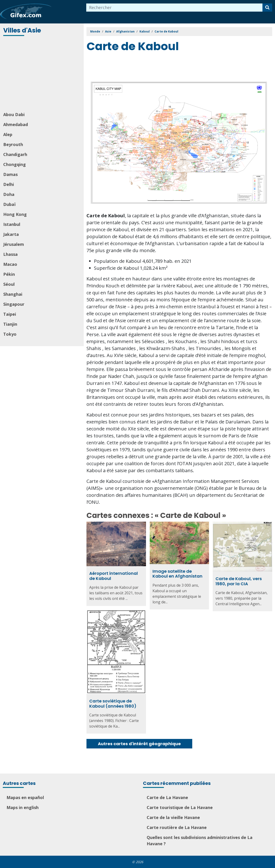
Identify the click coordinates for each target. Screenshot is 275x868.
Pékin (9, 274)
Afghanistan (125, 31)
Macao (10, 264)
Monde (95, 31)
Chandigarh (15, 154)
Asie (108, 31)
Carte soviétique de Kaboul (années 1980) (113, 704)
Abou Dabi (14, 114)
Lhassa (10, 254)
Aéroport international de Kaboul (114, 576)
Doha (9, 194)
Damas (10, 174)
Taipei (10, 314)
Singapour (14, 304)
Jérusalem (14, 244)
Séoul (9, 284)
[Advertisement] (42, 74)
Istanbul (12, 224)
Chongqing (15, 164)
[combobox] (174, 8)
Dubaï (9, 204)
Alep (8, 134)
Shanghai (13, 294)
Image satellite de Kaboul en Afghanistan (177, 574)
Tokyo (10, 334)
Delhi (9, 184)
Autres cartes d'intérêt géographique (139, 744)
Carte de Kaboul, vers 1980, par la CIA (239, 581)
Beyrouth (13, 144)
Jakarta (11, 234)
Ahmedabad (16, 124)
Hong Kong (15, 214)
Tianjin (10, 324)
